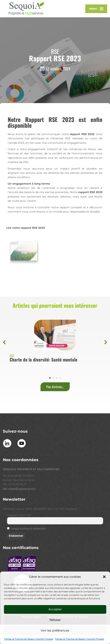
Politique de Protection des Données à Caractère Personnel (29, 639)
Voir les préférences (55, 630)
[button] (104, 577)
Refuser (55, 620)
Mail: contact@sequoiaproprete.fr (19, 508)
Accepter (55, 609)
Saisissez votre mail (19, 534)
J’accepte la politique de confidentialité (28, 548)
